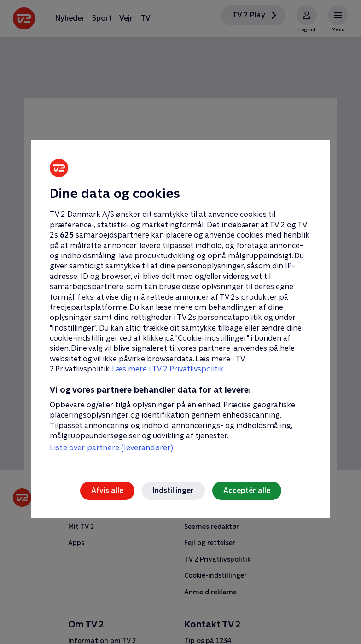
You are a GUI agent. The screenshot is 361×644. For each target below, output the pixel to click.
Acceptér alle (247, 490)
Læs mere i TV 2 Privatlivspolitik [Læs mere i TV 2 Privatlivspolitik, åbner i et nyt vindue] (168, 369)
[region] (180, 322)
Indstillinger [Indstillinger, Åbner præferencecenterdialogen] (173, 490)
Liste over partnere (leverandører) (111, 448)
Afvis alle (107, 490)
